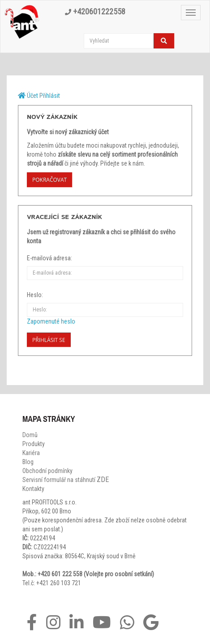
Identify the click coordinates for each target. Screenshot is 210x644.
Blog (28, 462)
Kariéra (31, 453)
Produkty (34, 444)
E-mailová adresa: (49, 258)
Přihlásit (50, 96)
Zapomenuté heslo (51, 321)
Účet (32, 96)
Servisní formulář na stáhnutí (66, 480)
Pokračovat (49, 180)
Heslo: (35, 295)
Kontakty (33, 489)
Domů (30, 435)
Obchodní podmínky (47, 471)
